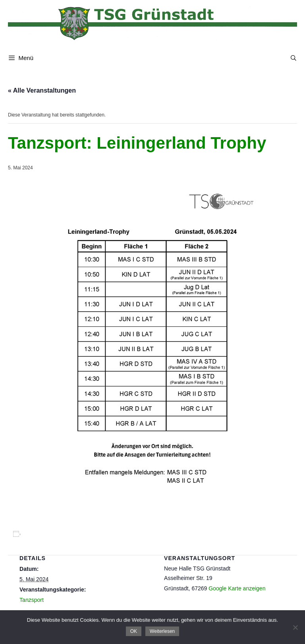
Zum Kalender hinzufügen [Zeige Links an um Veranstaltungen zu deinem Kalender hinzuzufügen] (60, 534)
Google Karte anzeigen (237, 588)
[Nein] (295, 627)
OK (134, 631)
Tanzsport (32, 600)
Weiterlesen (162, 631)
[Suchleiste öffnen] (293, 58)
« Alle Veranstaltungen (42, 90)
